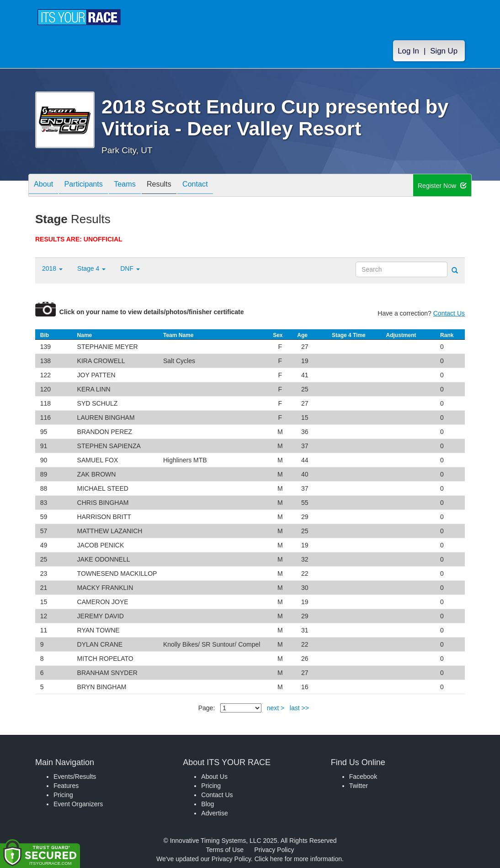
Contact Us (449, 313)
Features (66, 786)
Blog (207, 804)
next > (276, 708)
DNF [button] (130, 268)
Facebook (363, 777)
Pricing (63, 795)
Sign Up (444, 51)
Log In (408, 51)
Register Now (442, 186)
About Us (214, 777)
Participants (90, 186)
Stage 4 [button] (91, 268)
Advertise (214, 813)
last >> (299, 708)
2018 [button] (52, 268)
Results (175, 186)
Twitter (359, 786)
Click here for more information (298, 859)
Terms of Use (225, 850)
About (46, 186)
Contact (216, 186)
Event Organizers (78, 804)
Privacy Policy (274, 850)
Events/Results (75, 777)
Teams (136, 186)
